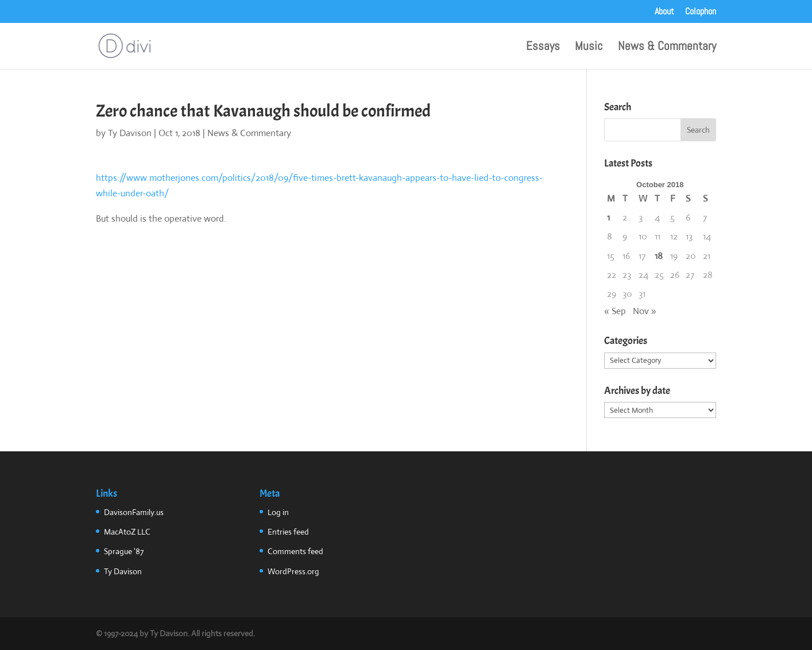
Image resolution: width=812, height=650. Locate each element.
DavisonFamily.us (134, 512)
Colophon (701, 12)
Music (589, 48)
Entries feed (288, 532)
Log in (278, 512)
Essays (543, 48)
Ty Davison (130, 133)
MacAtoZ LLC (127, 532)
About (664, 12)
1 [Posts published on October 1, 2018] (608, 217)
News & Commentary (667, 48)
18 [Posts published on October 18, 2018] (659, 256)
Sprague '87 (124, 551)
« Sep (615, 311)
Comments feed (295, 551)
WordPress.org (293, 571)
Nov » (645, 311)
